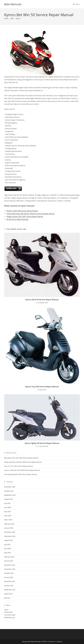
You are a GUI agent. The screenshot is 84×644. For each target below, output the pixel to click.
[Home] (6, 18)
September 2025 (10, 495)
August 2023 (8, 540)
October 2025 (9, 491)
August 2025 (8, 499)
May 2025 (8, 512)
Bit (43, 642)
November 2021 (10, 581)
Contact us (52, 642)
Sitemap (59, 642)
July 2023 (7, 544)
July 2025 (7, 503)
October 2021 (9, 586)
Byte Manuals (13, 4)
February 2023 (9, 557)
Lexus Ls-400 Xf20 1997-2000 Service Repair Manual (22, 470)
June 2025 (8, 507)
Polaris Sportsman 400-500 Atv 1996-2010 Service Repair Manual (30, 214)
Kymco (18, 18)
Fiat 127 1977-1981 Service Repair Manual (19, 466)
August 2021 (8, 594)
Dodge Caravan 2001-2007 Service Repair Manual (25, 216)
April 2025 (8, 516)
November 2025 (10, 487)
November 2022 (10, 569)
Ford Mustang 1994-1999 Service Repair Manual (21, 474)
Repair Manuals (36, 642)
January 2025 (9, 528)
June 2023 (8, 549)
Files (46, 642)
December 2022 (10, 565)
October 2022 (9, 573)
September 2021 (10, 590)
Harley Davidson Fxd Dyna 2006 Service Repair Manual (23, 462)
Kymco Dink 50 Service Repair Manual (42, 300)
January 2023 (9, 561)
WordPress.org (9, 617)
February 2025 (9, 524)
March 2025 (8, 520)
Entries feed (8, 612)
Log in (6, 610)
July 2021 (7, 598)
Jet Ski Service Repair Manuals (18, 219)
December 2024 (10, 532)
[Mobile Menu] (76, 4)
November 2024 (10, 536)
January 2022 (9, 577)
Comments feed (10, 615)
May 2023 (8, 553)
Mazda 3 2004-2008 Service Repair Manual (22, 211)
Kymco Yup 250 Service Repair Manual (42, 387)
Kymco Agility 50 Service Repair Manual (42, 443)
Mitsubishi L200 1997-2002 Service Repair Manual (21, 458)
